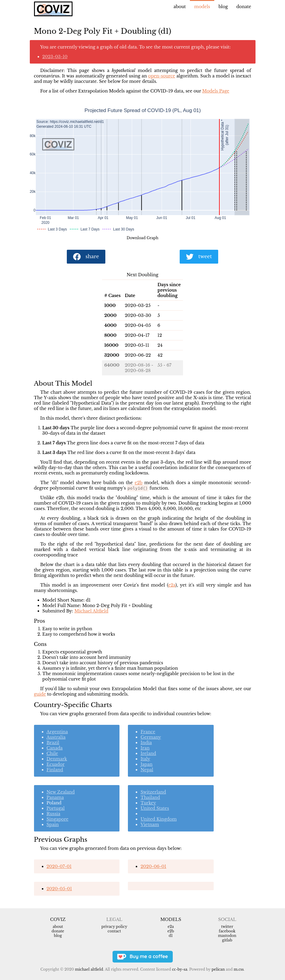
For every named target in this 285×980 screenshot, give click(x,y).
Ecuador (56, 764)
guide (40, 694)
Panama (55, 797)
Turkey (148, 803)
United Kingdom (159, 819)
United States (155, 808)
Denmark (57, 759)
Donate (244, 7)
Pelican (218, 969)
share (86, 257)
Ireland (148, 753)
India (146, 743)
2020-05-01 (59, 889)
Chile (52, 753)
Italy (145, 759)
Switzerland (153, 792)
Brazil (53, 743)
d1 (171, 936)
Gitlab (227, 940)
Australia (56, 737)
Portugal (56, 808)
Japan (147, 764)
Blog (223, 7)
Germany (151, 737)
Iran (145, 748)
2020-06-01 (153, 866)
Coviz (58, 919)
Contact (114, 931)
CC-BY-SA (180, 969)
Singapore (58, 819)
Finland (55, 770)
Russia (54, 814)
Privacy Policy (114, 927)
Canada (55, 748)
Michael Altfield (91, 611)
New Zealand (61, 792)
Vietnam (150, 825)
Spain (53, 825)
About (180, 7)
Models (202, 7)
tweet (199, 257)
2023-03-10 (55, 57)
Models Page (216, 91)
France (148, 732)
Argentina (57, 732)
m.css (239, 969)
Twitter (227, 927)
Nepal (147, 770)
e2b (138, 483)
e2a (172, 585)
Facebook (227, 931)
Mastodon (227, 936)
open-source (162, 76)
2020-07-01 (59, 866)
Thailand (150, 797)
